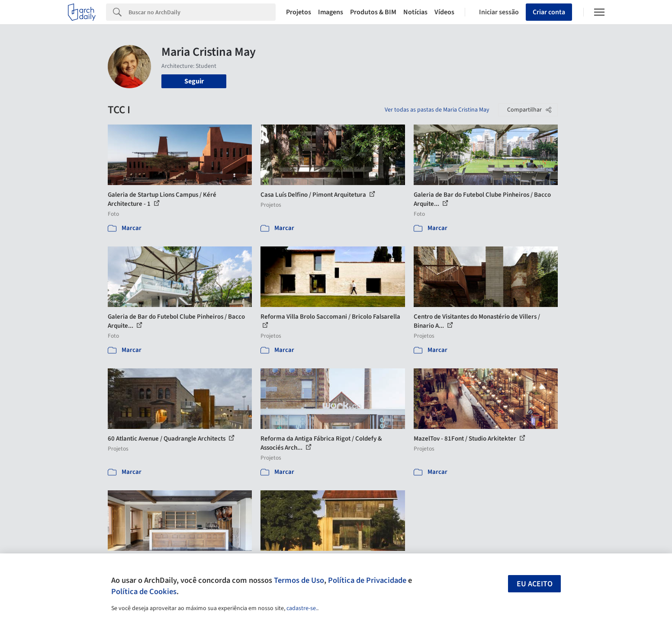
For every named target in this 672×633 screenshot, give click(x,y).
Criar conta (549, 12)
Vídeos (444, 12)
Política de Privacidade (367, 580)
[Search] (202, 12)
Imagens (331, 12)
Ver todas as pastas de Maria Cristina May (437, 110)
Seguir (194, 81)
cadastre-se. (302, 608)
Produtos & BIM (373, 12)
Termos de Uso (299, 580)
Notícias (415, 12)
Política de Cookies (144, 591)
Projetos (299, 12)
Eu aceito (535, 584)
